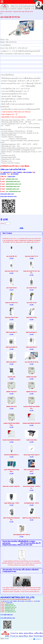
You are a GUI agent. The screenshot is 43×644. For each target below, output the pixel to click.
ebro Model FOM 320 (12, 256)
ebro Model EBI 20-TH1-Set (32, 362)
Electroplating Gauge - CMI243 (31, 503)
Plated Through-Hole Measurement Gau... (11, 519)
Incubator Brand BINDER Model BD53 (31, 423)
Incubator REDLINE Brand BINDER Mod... (31, 408)
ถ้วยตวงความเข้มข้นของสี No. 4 (12, 455)
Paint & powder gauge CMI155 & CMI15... (32, 471)
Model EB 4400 (11, 377)
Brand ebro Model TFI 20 (12, 303)
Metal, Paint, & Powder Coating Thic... (12, 486)
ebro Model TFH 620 (11, 288)
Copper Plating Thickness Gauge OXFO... (12, 471)
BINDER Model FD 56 (32, 392)
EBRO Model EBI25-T (11, 362)
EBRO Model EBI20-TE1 (12, 347)
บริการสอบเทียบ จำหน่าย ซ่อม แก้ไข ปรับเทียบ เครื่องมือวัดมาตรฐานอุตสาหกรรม (21, 571)
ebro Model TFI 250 (32, 303)
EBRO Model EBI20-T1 (11, 332)
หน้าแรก (2, 12)
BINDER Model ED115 (12, 392)
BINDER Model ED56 (31, 377)
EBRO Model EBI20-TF (31, 332)
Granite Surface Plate (32, 440)
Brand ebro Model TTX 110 (31, 256)
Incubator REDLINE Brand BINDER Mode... (12, 424)
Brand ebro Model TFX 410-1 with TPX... (31, 272)
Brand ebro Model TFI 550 (12, 318)
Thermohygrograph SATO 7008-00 (21, 535)
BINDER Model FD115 (11, 407)
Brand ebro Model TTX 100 (11, 271)
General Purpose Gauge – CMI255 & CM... (32, 487)
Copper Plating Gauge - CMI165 (12, 503)
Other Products (9, 12)
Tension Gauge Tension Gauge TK (32, 455)
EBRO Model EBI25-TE (31, 347)
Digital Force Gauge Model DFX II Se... (31, 518)
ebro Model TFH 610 (31, 288)
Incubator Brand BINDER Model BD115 (11, 440)
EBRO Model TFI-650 (32, 318)
